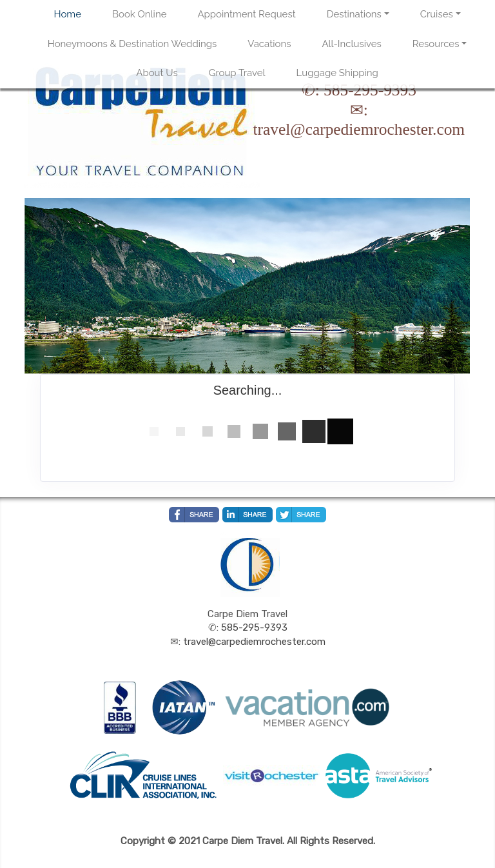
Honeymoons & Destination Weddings (132, 44)
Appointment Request (246, 14)
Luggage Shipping (337, 73)
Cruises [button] (437, 14)
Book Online (139, 14)
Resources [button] (436, 44)
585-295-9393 (370, 90)
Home (68, 14)
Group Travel (237, 73)
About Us (157, 73)
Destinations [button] (354, 14)
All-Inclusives (351, 44)
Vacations (269, 44)
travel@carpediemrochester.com (359, 129)
